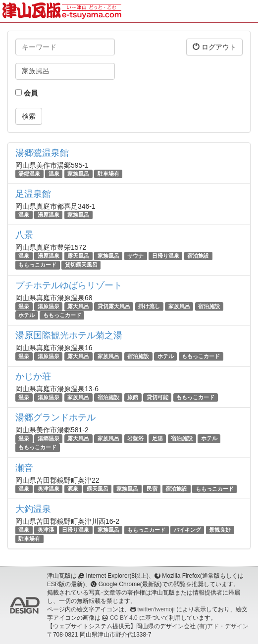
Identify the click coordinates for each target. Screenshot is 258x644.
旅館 (133, 397)
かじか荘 (33, 376)
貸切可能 (157, 397)
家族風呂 (78, 174)
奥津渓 (46, 530)
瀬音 (24, 468)
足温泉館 (33, 194)
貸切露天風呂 (81, 265)
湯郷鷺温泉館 (42, 153)
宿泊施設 (198, 256)
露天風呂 (78, 256)
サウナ (135, 256)
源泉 (73, 489)
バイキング (187, 530)
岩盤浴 (135, 438)
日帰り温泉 (166, 256)
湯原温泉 (49, 215)
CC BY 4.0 (124, 618)
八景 (24, 235)
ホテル (26, 315)
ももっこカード (37, 265)
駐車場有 (108, 174)
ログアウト (214, 47)
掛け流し (149, 306)
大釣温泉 (33, 509)
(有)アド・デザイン (223, 626)
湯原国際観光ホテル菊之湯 (69, 335)
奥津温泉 (49, 489)
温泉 (54, 174)
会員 (26, 93)
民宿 (152, 489)
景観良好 (220, 530)
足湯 (157, 438)
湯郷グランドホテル (55, 417)
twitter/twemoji (156, 609)
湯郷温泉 (29, 174)
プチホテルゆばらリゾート (69, 285)
